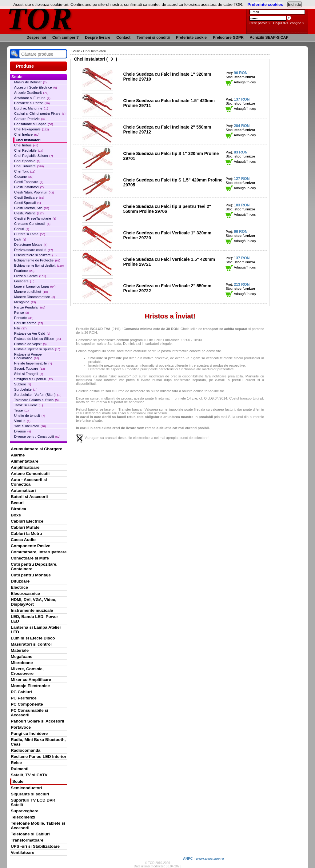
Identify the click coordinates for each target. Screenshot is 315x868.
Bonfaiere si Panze (32, 103)
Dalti (20, 239)
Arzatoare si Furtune (32, 98)
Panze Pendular (30, 307)
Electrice (19, 587)
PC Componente (27, 704)
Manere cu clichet (31, 292)
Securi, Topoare (30, 368)
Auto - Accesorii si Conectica (29, 482)
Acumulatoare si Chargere (36, 449)
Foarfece (24, 271)
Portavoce (21, 727)
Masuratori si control (31, 644)
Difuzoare (20, 581)
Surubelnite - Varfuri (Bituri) (38, 395)
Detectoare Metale (31, 245)
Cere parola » (260, 23)
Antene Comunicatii (30, 474)
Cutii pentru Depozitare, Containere (34, 567)
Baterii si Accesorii (29, 497)
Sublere (23, 384)
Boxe (16, 515)
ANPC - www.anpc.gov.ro (203, 858)
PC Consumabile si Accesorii (30, 713)
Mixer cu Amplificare (31, 680)
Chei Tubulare (29, 166)
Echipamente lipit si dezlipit (39, 265)
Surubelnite (26, 389)
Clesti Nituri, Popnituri (34, 192)
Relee (16, 763)
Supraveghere (25, 811)
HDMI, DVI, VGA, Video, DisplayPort (34, 602)
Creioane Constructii (32, 224)
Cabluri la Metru (26, 534)
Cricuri (22, 229)
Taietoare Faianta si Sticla (36, 400)
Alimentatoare (25, 461)
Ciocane (24, 177)
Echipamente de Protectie (37, 260)
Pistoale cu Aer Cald (32, 333)
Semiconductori (26, 788)
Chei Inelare (27, 134)
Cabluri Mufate (25, 527)
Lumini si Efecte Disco (33, 638)
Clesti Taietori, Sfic (32, 208)
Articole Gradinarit (31, 93)
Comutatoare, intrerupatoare (39, 552)
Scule (18, 781)
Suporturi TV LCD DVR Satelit (33, 802)
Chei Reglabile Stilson (34, 156)
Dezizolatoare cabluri (34, 250)
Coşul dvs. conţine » (289, 23)
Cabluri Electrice (27, 521)
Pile (20, 328)
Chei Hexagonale (32, 129)
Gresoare (24, 281)
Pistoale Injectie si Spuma (37, 349)
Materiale (20, 650)
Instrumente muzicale (32, 610)
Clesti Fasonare (29, 182)
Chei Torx (25, 171)
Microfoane (22, 663)
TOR (40, 18)
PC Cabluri (21, 692)
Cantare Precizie (29, 119)
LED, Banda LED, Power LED (34, 619)
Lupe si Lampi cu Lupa (35, 286)
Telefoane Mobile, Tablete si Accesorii (38, 826)
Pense (22, 313)
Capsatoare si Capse (34, 124)
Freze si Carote (30, 276)
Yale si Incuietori (30, 426)
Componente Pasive (30, 546)
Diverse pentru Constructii (37, 436)
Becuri (17, 503)
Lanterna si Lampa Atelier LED (36, 630)
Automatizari (23, 490)
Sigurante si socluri (30, 794)
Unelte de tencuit (30, 416)
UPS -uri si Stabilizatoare (35, 846)
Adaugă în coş (241, 82)
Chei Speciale (27, 161)
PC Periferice (24, 698)
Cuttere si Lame (30, 234)
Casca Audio (23, 540)
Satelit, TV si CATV (29, 775)
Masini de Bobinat (30, 82)
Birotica (18, 509)
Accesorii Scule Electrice (36, 87)
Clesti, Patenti (29, 213)
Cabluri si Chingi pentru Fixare (40, 113)
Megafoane (22, 657)
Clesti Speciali (28, 203)
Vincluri (22, 421)
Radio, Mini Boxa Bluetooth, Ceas (38, 742)
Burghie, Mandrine (31, 108)
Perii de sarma (29, 323)
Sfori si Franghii (29, 374)
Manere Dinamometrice (35, 297)
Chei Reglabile (29, 150)
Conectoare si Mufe (30, 558)
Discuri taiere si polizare (35, 255)
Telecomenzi (23, 817)
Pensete (24, 318)
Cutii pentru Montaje (31, 575)
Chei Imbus (26, 145)
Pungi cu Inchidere (29, 733)
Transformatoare (27, 840)
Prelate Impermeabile (33, 363)
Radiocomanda (26, 750)
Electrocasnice (25, 593)
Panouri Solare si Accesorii (38, 721)
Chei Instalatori (28, 140)
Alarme (18, 455)
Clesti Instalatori (29, 187)
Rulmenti (20, 769)
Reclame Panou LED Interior (39, 757)
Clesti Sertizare (29, 197)
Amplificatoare (25, 467)
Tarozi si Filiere (29, 405)
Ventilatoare (22, 852)
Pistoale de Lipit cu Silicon (38, 339)
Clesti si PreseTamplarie (35, 218)
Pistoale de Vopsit (30, 344)
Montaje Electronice (30, 686)
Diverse (22, 431)
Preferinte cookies (265, 4)
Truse (21, 410)
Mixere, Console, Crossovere (27, 671)
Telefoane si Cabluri (30, 834)
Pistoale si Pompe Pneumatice (28, 356)
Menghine (25, 302)
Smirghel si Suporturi (33, 379)
